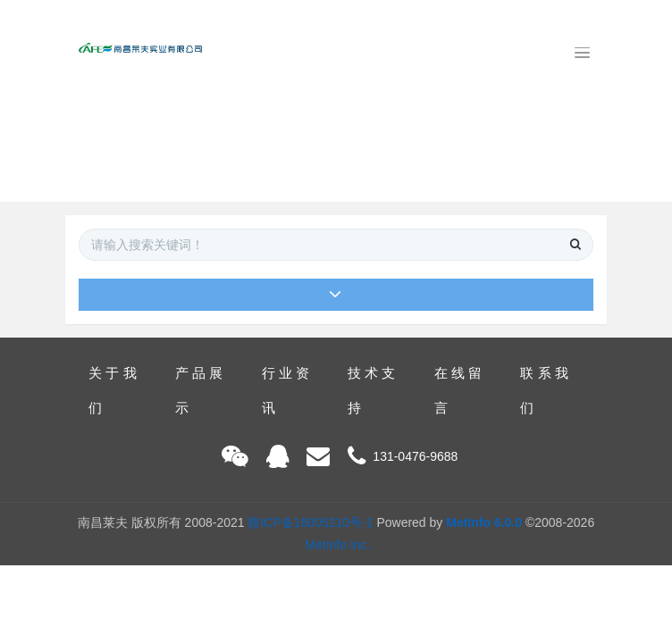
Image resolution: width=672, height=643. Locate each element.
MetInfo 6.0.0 (484, 522)
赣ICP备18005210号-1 (310, 522)
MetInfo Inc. (337, 545)
